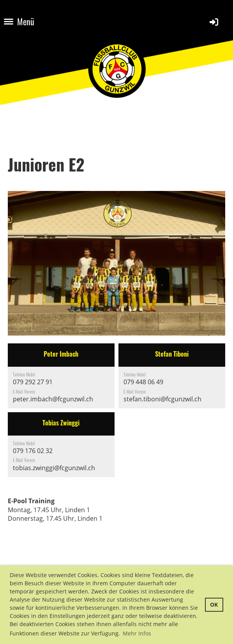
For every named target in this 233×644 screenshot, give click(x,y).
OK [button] (214, 605)
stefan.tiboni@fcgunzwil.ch (162, 399)
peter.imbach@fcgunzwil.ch (53, 399)
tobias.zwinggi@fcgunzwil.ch (54, 468)
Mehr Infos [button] (137, 633)
